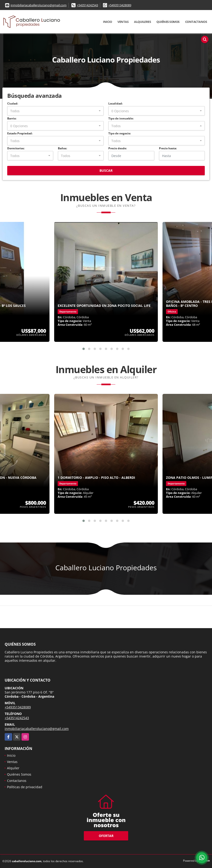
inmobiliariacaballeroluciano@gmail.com (39, 5)
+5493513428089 (120, 5)
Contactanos (196, 22)
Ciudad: (13, 103)
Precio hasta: (168, 148)
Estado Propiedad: (20, 133)
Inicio (107, 22)
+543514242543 (87, 5)
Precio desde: (118, 148)
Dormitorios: (16, 148)
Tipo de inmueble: (121, 118)
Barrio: (12, 118)
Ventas (123, 22)
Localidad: (115, 103)
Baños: (62, 148)
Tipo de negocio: (120, 133)
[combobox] (55, 111)
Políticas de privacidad (25, 787)
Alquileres (142, 22)
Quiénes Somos (168, 22)
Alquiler (13, 768)
